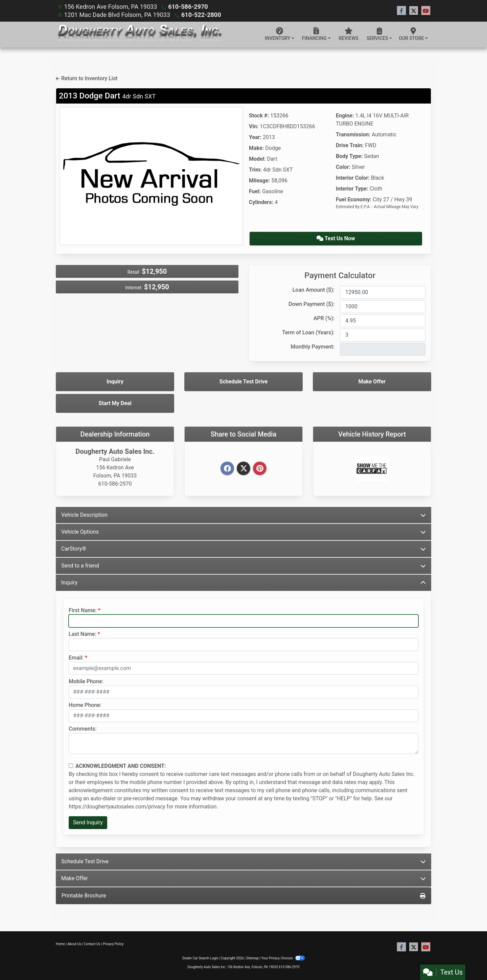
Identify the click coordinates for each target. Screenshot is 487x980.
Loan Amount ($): (314, 290)
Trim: (255, 170)
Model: (257, 159)
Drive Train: (350, 145)
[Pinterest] (260, 469)
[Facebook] (227, 469)
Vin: (254, 126)
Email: (76, 658)
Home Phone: (85, 705)
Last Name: (83, 634)
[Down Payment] (383, 307)
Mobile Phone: (86, 681)
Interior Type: (352, 189)
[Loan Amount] (383, 292)
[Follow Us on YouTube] (426, 11)
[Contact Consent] (71, 766)
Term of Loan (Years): (308, 332)
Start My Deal (115, 403)
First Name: (83, 610)
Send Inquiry (88, 822)
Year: (255, 137)
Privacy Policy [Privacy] (113, 944)
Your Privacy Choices (283, 958)
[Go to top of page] (475, 952)
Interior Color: (353, 178)
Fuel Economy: (354, 199)
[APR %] (383, 321)
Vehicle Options (243, 532)
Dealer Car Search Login (200, 958)
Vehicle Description (243, 515)
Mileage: (259, 181)
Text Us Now (336, 238)
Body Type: (349, 156)
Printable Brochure (243, 896)
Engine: (345, 116)
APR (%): (324, 318)
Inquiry (115, 382)
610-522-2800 (201, 15)
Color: (343, 167)
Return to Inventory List (87, 78)
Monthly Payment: (312, 347)
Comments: (83, 729)
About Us (74, 944)
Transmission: (353, 135)
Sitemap (252, 958)
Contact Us (92, 944)
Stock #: (259, 116)
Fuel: (255, 191)
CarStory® (243, 549)
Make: (256, 148)
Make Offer (372, 382)
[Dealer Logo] (139, 35)
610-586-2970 (188, 7)
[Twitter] (243, 469)
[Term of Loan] (383, 335)
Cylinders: (261, 202)
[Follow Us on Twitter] (414, 11)
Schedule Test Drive (244, 382)
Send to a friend (243, 566)
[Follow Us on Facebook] (401, 11)
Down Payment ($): (311, 304)
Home (60, 944)
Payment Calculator (340, 275)
